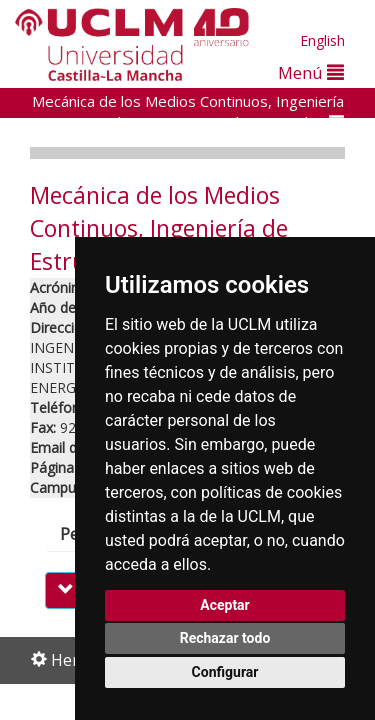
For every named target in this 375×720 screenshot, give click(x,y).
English (322, 40)
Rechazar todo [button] (225, 638)
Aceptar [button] (225, 605)
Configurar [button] (225, 672)
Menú (311, 72)
